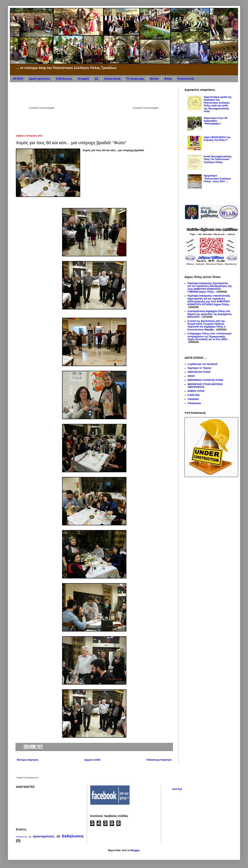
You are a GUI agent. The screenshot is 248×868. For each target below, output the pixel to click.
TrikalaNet (193, 399)
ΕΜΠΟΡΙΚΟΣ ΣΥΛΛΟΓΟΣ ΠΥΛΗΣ (205, 380)
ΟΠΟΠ (191, 376)
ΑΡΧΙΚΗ (18, 79)
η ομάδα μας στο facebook (203, 364)
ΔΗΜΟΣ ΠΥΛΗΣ (196, 391)
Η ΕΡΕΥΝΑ (194, 395)
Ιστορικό (83, 79)
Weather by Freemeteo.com (27, 778)
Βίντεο (154, 79)
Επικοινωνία (186, 79)
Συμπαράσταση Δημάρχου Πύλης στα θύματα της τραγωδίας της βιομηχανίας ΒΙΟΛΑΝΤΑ (210, 314)
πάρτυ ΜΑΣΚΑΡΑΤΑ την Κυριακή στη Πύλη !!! (217, 139)
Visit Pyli (177, 789)
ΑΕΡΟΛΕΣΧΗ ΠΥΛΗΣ (199, 372)
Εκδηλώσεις (64, 79)
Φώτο (168, 79)
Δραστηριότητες (40, 79)
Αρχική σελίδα (92, 760)
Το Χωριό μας (135, 79)
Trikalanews (194, 403)
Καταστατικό (112, 79)
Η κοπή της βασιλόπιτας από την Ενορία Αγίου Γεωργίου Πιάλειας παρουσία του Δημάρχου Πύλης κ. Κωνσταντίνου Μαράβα (207, 325)
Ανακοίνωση (22, 837)
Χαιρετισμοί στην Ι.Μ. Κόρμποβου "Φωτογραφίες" (216, 121)
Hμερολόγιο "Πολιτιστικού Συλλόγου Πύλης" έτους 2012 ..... (217, 179)
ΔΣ (96, 79)
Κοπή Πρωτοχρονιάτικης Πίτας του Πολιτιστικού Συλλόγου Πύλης (218, 159)
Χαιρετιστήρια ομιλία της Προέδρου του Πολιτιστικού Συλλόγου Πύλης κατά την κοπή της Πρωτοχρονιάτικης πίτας (218, 104)
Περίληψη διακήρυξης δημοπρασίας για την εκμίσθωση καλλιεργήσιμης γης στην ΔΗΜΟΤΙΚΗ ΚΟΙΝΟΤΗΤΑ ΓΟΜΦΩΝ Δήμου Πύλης (210, 288)
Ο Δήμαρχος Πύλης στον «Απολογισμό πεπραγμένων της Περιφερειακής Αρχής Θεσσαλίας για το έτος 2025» (210, 336)
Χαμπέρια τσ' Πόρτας (199, 368)
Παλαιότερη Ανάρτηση (159, 760)
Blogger (135, 850)
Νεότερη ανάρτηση (27, 760)
